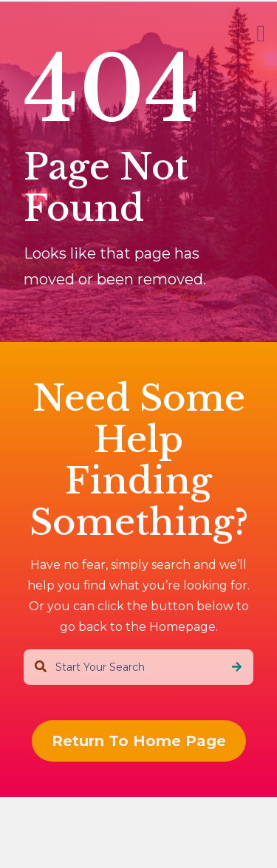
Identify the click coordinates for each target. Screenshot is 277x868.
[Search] (237, 667)
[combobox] (138, 667)
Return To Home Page (139, 741)
